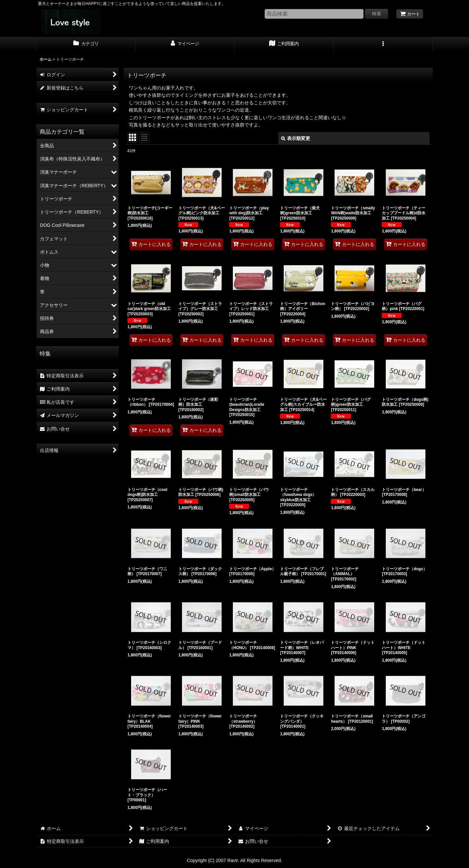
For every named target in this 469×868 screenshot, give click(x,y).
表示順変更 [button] (296, 138)
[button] (383, 44)
